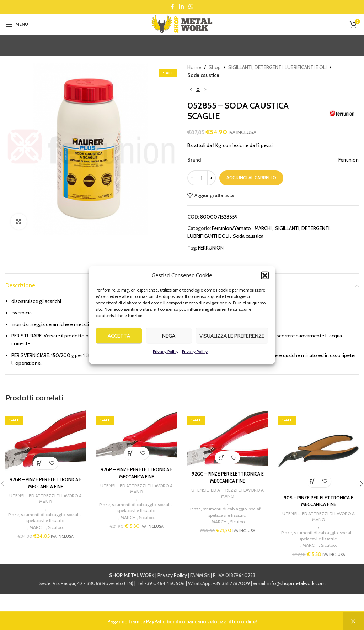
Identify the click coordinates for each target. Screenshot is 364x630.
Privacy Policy (166, 353)
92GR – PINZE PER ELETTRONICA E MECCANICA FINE (46, 483)
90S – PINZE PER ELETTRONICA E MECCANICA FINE (318, 501)
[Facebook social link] (172, 7)
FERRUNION (211, 248)
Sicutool (56, 529)
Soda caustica (203, 75)
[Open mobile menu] (17, 24)
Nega (169, 337)
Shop (215, 67)
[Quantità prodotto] (202, 178)
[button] (265, 277)
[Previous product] (191, 90)
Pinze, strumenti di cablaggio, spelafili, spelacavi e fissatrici (45, 519)
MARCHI (263, 228)
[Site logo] (182, 23)
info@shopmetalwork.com (296, 585)
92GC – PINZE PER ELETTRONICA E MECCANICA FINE (227, 477)
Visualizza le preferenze (232, 337)
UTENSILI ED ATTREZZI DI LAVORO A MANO (46, 499)
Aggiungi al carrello (251, 178)
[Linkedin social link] (181, 7)
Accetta (119, 337)
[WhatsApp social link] (191, 7)
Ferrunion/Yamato (231, 228)
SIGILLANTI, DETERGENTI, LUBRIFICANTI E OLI (277, 67)
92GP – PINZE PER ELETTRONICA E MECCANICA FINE (137, 473)
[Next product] (205, 90)
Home (194, 67)
